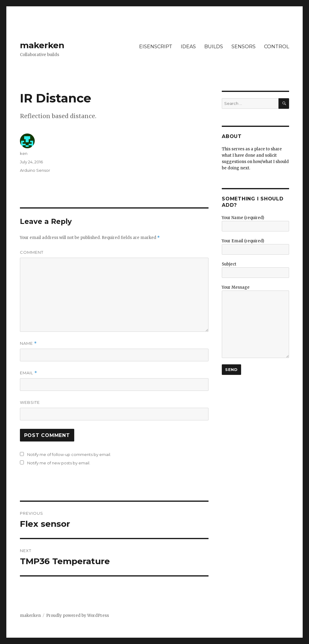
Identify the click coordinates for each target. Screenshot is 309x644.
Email (29, 373)
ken (24, 153)
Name (28, 343)
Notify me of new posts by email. (59, 463)
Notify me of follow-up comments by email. (69, 454)
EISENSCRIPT (156, 47)
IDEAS (188, 47)
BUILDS (214, 47)
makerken (42, 45)
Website (30, 402)
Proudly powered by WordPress (78, 616)
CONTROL (277, 47)
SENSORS (244, 47)
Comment (32, 252)
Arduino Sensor (35, 170)
